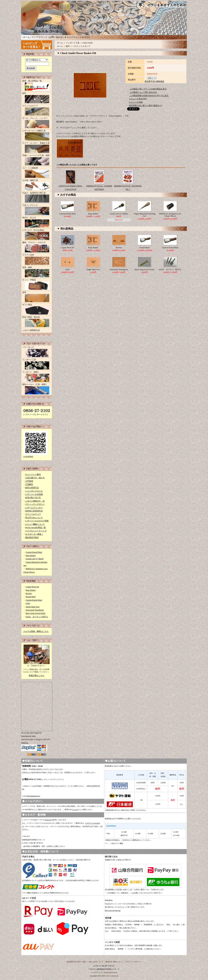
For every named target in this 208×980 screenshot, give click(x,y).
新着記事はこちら (37, 675)
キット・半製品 (37, 285)
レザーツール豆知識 (34, 494)
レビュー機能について (35, 524)
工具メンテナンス (37, 210)
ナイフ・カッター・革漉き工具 (37, 148)
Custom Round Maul (34, 552)
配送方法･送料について (114, 962)
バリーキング (37, 352)
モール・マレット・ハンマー (37, 123)
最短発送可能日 (32, 537)
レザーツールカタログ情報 (37, 521)
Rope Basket (31, 556)
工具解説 (29, 484)
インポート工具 (37, 364)
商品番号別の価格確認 (154, 81)
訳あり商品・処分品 (37, 322)
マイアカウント (39, 37)
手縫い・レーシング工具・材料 (37, 160)
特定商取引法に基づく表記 (76, 962)
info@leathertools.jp (33, 796)
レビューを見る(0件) (138, 99)
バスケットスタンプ (81, 46)
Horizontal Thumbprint (35, 610)
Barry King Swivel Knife (36, 613)
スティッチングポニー (35, 504)
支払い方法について (96, 962)
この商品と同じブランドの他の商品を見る (148, 89)
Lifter (28, 603)
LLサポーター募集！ (34, 534)
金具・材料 (37, 272)
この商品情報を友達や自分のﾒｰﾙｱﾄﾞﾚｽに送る (149, 96)
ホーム (26, 37)
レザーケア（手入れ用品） (37, 235)
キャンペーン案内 (33, 474)
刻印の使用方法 (32, 488)
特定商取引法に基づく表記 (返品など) (146, 105)
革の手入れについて (34, 518)
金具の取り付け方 (33, 498)
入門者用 (29, 481)
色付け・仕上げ (37, 222)
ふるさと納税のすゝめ (35, 501)
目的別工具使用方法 (34, 511)
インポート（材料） (37, 377)
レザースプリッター (34, 508)
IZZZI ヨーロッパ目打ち (37, 617)
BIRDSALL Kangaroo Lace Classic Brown (170, 215)
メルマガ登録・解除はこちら (36, 631)
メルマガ (84, 37)
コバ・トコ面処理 (37, 173)
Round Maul (31, 597)
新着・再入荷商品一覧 (37, 86)
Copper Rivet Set (32, 587)
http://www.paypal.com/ (113, 910)
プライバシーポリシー (133, 962)
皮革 (37, 297)
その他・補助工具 (37, 185)
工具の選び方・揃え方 (35, 478)
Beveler (29, 593)
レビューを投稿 (136, 102)
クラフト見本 (37, 260)
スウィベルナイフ (37, 111)
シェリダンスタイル (34, 491)
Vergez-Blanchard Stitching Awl (145, 215)
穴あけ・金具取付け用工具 (37, 198)
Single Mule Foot (32, 607)
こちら (75, 810)
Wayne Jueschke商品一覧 (36, 528)
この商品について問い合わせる (143, 92)
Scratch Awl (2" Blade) (35, 559)
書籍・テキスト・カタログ (37, 247)
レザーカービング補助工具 (37, 135)
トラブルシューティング (36, 531)
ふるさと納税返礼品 (31, 330)
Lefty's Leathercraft (112, 976)
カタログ (48, 820)
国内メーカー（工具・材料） (37, 389)
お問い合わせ (56, 37)
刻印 (37, 98)
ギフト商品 (37, 309)
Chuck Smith (88, 43)
